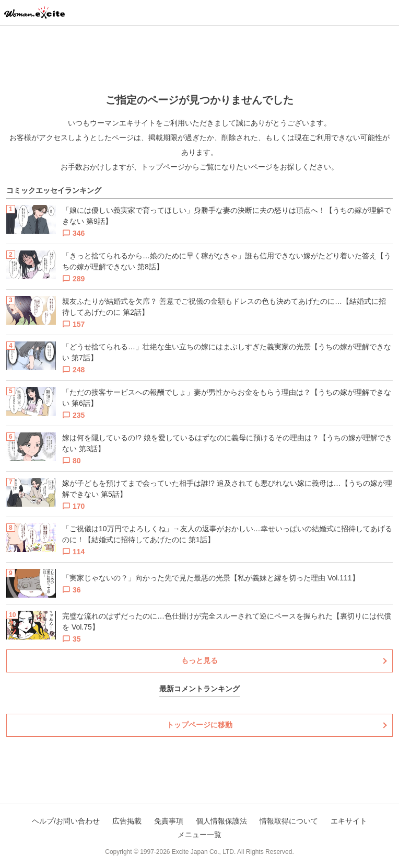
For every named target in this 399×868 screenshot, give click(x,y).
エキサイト (349, 821)
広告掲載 (127, 821)
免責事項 (169, 821)
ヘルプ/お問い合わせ (66, 821)
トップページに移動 (199, 725)
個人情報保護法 (221, 821)
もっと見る (199, 660)
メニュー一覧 (199, 835)
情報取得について (289, 821)
